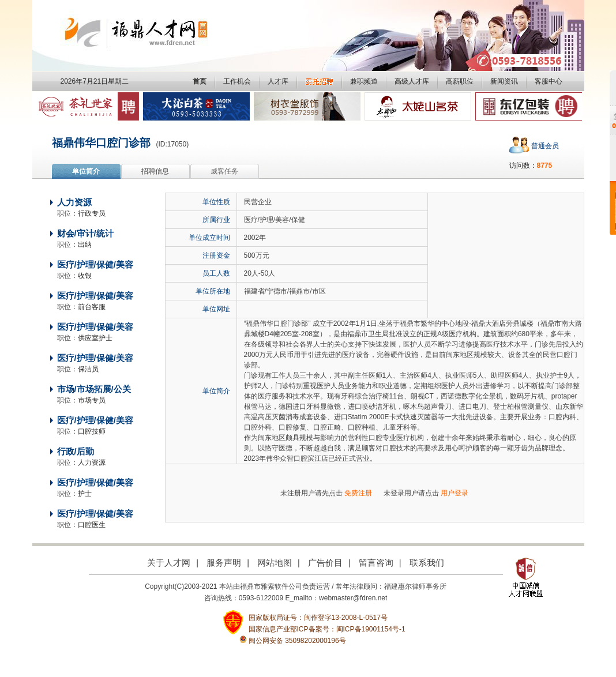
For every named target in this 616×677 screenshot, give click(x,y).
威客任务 (224, 171)
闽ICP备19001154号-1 (371, 629)
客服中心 (549, 81)
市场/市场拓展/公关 (94, 389)
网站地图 (275, 563)
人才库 (278, 81)
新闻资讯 (504, 81)
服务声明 (224, 563)
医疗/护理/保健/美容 (95, 265)
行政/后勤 (76, 452)
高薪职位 (460, 81)
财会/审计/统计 (85, 234)
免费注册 (358, 493)
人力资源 (74, 202)
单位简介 (86, 171)
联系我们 (427, 563)
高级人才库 (412, 81)
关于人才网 (169, 563)
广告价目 (325, 563)
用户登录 (455, 493)
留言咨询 (376, 563)
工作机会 (237, 81)
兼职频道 (364, 81)
